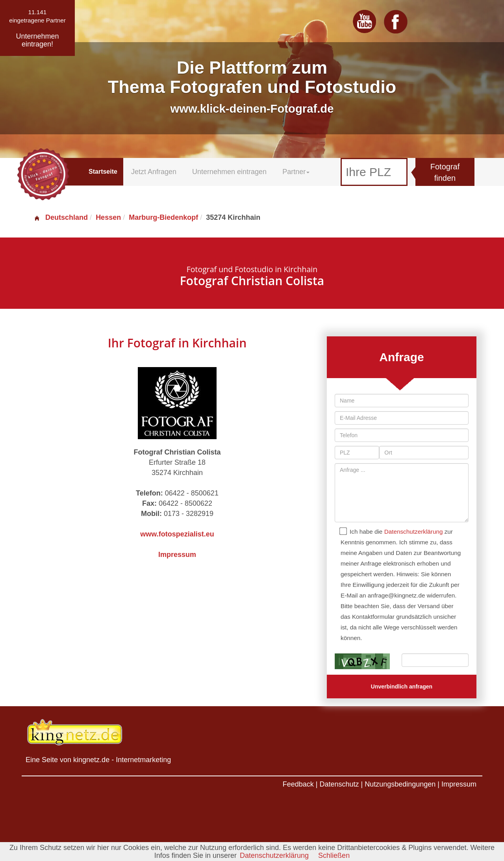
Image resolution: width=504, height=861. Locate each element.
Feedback (298, 784)
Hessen (108, 217)
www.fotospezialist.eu (177, 534)
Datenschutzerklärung (414, 532)
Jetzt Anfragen (154, 172)
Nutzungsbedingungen (400, 784)
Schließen (334, 855)
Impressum (177, 555)
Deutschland (61, 217)
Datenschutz (339, 784)
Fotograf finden (445, 172)
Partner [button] (296, 172)
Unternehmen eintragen (229, 172)
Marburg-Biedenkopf (163, 217)
